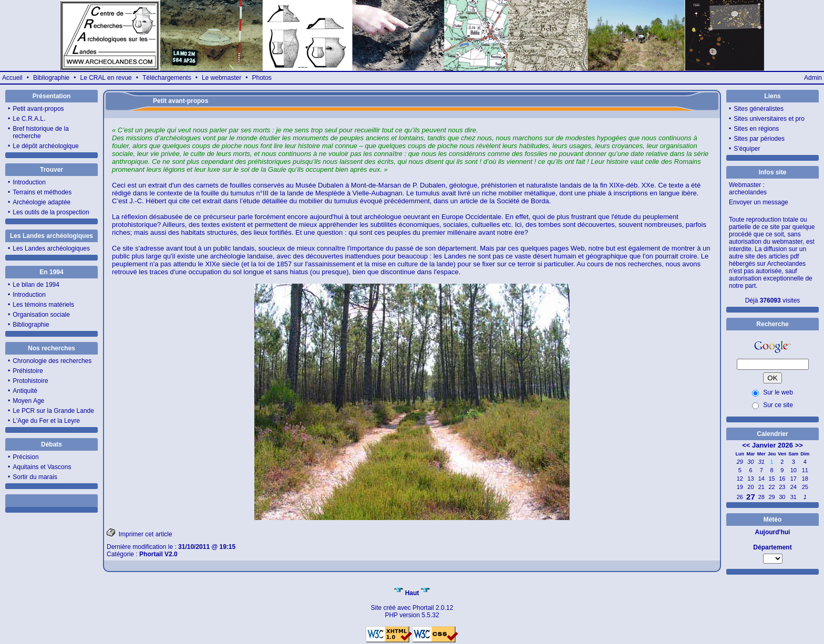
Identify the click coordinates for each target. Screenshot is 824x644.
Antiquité (25, 391)
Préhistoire (28, 371)
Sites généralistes (759, 109)
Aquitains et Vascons (42, 467)
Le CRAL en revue (106, 78)
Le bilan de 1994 (36, 285)
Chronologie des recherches (52, 361)
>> (799, 445)
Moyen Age (28, 401)
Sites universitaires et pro (769, 119)
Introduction (29, 182)
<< (746, 445)
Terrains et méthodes (42, 192)
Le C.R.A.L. (29, 119)
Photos (261, 78)
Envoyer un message (759, 202)
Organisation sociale (41, 315)
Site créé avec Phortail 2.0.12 (412, 608)
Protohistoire (30, 381)
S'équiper (747, 149)
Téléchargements (167, 78)
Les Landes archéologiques (51, 248)
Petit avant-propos (38, 109)
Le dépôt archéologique (45, 146)
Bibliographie (51, 78)
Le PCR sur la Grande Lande (53, 411)
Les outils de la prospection (51, 212)
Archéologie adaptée (42, 202)
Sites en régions (756, 129)
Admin (813, 78)
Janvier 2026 (772, 445)
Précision (25, 457)
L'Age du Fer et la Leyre (46, 421)
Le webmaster (222, 78)
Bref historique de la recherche (41, 132)
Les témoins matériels (43, 305)
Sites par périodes (759, 139)
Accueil (12, 78)
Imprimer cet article (140, 533)
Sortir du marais (35, 477)
